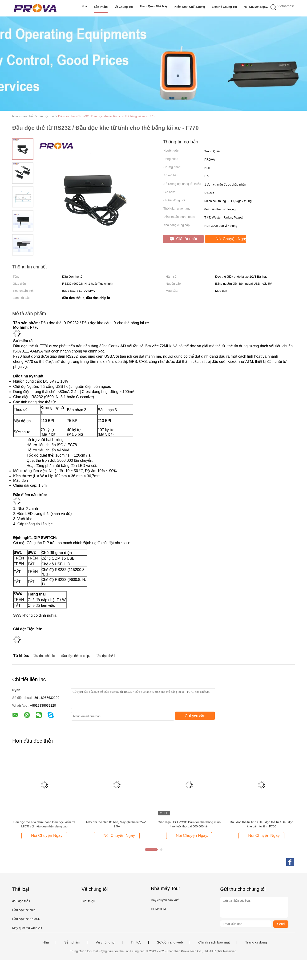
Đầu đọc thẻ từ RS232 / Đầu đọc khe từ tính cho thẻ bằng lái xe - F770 (106, 116)
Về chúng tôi (124, 7)
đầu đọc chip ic (44, 656)
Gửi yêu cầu (195, 716)
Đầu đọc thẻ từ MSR (26, 919)
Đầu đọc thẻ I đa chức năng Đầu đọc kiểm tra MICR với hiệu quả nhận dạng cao (44, 824)
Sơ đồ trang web (170, 942)
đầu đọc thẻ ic (106, 656)
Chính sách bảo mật (214, 942)
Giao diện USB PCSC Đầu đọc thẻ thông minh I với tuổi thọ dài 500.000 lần (189, 824)
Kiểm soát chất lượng (190, 7)
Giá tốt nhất (184, 239)
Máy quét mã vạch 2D (27, 928)
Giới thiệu (88, 901)
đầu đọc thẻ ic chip (75, 656)
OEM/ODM (158, 909)
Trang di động (256, 942)
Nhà (84, 6)
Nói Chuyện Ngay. (256, 7)
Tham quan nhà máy (154, 6)
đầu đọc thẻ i (21, 901)
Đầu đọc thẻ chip (24, 910)
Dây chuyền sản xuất (165, 900)
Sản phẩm (101, 7)
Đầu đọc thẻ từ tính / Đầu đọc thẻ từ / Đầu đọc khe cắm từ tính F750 (261, 824)
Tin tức (136, 942)
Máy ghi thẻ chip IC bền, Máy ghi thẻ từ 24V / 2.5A (117, 824)
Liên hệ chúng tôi (224, 7)
